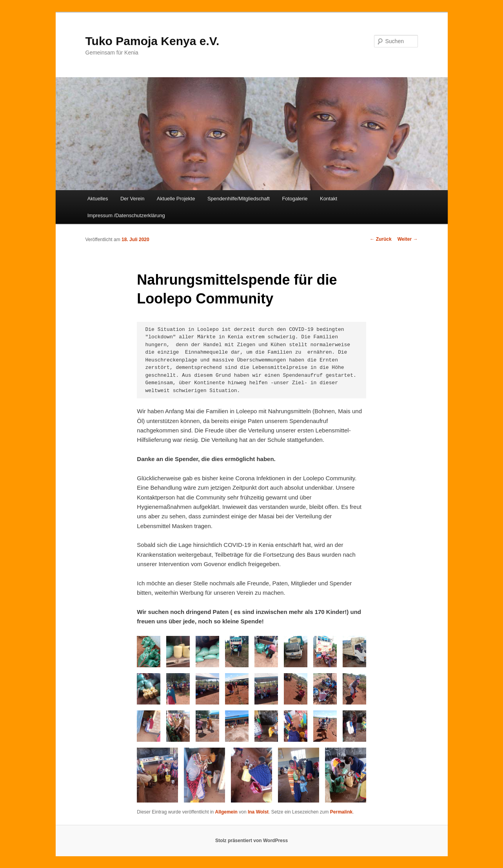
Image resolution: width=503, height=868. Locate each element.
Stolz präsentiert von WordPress (252, 841)
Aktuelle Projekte (176, 199)
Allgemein (226, 812)
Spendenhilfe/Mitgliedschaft (239, 199)
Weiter (408, 239)
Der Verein (132, 199)
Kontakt (329, 199)
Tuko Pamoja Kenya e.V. (153, 41)
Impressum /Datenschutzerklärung (126, 215)
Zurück (380, 239)
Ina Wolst (258, 812)
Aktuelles (98, 199)
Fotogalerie (295, 199)
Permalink (341, 812)
